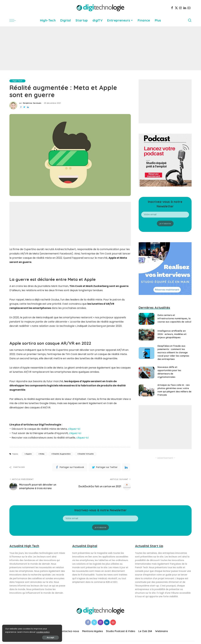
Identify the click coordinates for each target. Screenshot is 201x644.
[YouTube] (189, 8)
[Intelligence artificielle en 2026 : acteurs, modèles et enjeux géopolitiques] (147, 337)
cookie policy (12, 632)
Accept (38, 637)
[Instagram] (181, 8)
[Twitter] (176, 8)
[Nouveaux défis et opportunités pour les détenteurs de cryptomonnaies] (147, 375)
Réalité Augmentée (62, 454)
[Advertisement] (100, 48)
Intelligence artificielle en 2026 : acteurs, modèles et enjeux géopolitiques (172, 336)
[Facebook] (172, 8)
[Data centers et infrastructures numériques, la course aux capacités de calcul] (147, 320)
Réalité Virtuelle (86, 454)
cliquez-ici (74, 429)
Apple (29, 454)
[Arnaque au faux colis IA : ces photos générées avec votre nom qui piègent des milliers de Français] (147, 393)
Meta (42, 454)
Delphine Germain (32, 103)
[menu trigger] (14, 20)
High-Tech (18, 81)
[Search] (190, 20)
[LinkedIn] (185, 8)
